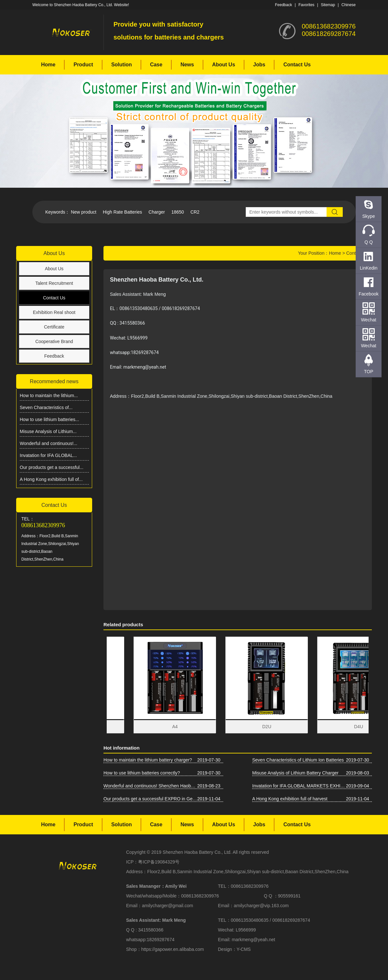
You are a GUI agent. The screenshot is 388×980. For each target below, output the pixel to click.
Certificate (54, 327)
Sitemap (328, 5)
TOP (369, 372)
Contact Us (297, 65)
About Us (224, 65)
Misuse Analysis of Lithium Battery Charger (295, 773)
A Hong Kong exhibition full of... (51, 479)
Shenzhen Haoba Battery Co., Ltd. (197, 852)
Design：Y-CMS (234, 949)
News (187, 65)
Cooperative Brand (54, 341)
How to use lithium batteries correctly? (142, 773)
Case (156, 65)
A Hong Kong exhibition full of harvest (290, 799)
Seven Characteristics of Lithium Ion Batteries (298, 760)
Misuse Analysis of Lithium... (48, 431)
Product (83, 65)
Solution (122, 65)
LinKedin (369, 268)
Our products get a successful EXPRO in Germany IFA (150, 799)
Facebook (368, 294)
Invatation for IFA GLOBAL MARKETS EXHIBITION (299, 786)
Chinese (349, 5)
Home (48, 65)
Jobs (259, 65)
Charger (157, 212)
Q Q (369, 242)
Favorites (306, 5)
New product (84, 212)
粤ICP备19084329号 (159, 862)
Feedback (283, 5)
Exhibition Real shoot (54, 312)
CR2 (195, 212)
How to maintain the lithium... (49, 395)
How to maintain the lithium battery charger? (148, 760)
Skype (369, 216)
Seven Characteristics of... (46, 407)
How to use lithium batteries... (49, 419)
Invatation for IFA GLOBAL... (48, 455)
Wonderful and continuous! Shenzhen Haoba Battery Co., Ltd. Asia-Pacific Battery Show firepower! (150, 786)
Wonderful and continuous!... (48, 443)
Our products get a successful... (52, 467)
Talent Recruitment (54, 283)
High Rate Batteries (122, 212)
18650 (178, 212)
